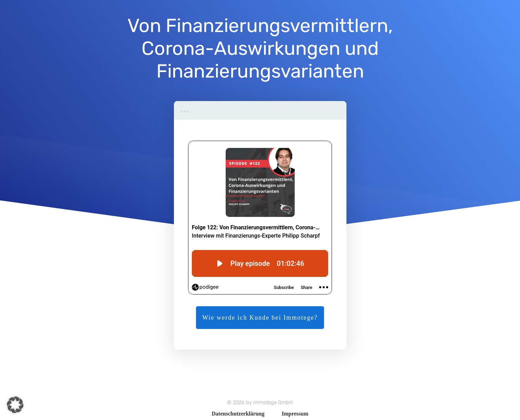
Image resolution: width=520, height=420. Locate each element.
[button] (15, 405)
